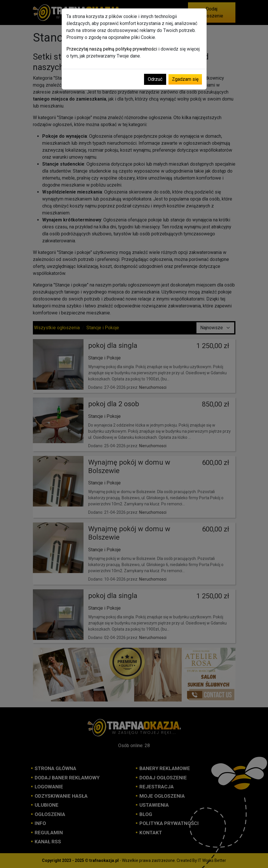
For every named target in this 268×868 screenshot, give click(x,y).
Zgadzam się (185, 79)
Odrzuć (155, 79)
